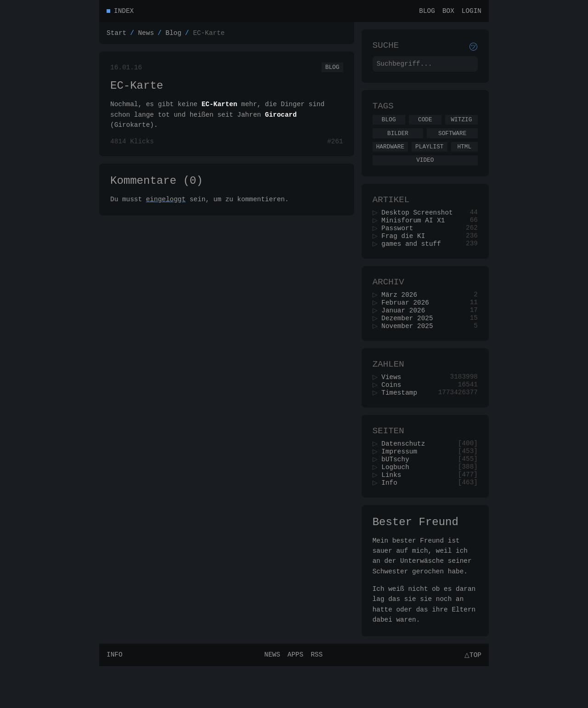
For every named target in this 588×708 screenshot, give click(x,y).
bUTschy (398, 494)
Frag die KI (406, 253)
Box (448, 12)
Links (394, 512)
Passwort (400, 244)
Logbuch (398, 503)
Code (425, 126)
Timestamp (402, 422)
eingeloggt (166, 210)
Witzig (461, 126)
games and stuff (414, 262)
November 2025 (410, 351)
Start (116, 35)
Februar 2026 (408, 325)
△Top (472, 696)
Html (464, 156)
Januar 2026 (406, 333)
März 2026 (402, 316)
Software (452, 142)
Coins (394, 414)
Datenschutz (406, 477)
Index (124, 12)
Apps (294, 696)
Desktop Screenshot (420, 227)
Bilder (398, 142)
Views (394, 405)
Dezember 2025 (410, 342)
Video (425, 171)
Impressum (402, 485)
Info (393, 520)
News (146, 35)
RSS (315, 696)
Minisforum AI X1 (416, 235)
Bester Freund (416, 562)
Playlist (429, 156)
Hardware (390, 156)
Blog (427, 12)
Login (472, 12)
